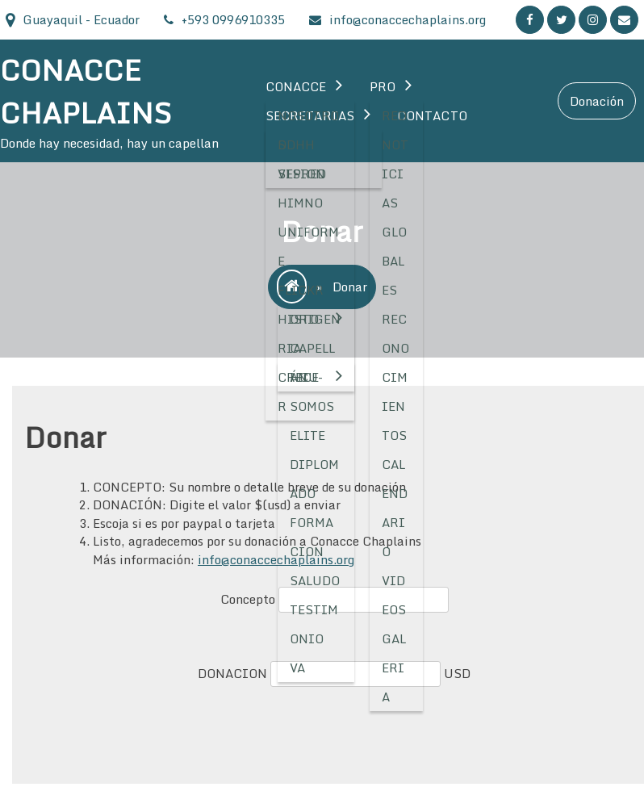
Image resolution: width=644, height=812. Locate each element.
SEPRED (302, 174)
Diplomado (315, 479)
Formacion (312, 537)
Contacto (432, 115)
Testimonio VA (314, 638)
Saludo (315, 580)
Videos (394, 595)
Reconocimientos (395, 377)
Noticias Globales (395, 217)
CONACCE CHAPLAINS (86, 91)
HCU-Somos (312, 391)
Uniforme (309, 246)
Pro (383, 86)
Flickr (301, 290)
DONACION (234, 673)
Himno (301, 203)
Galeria (394, 668)
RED (394, 115)
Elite (308, 435)
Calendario (395, 508)
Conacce (296, 86)
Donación (597, 101)
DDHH (296, 144)
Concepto (249, 599)
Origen (316, 319)
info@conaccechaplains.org (276, 559)
